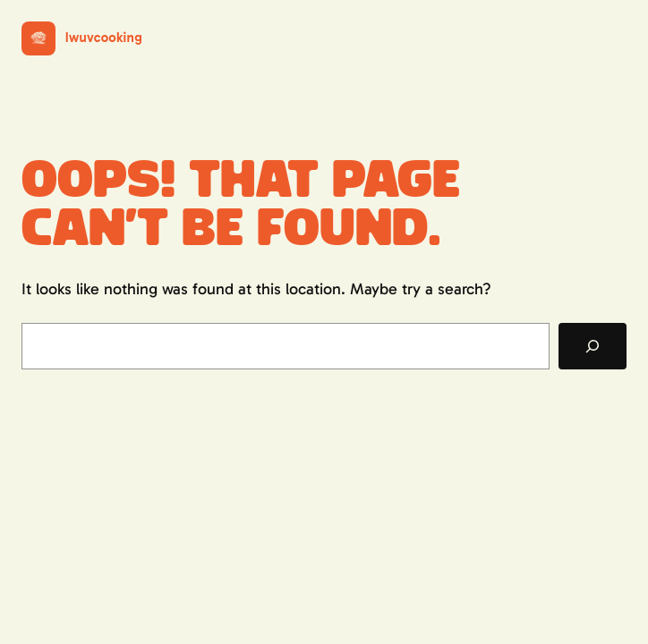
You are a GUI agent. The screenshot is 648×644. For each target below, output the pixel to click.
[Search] (593, 346)
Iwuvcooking (104, 38)
